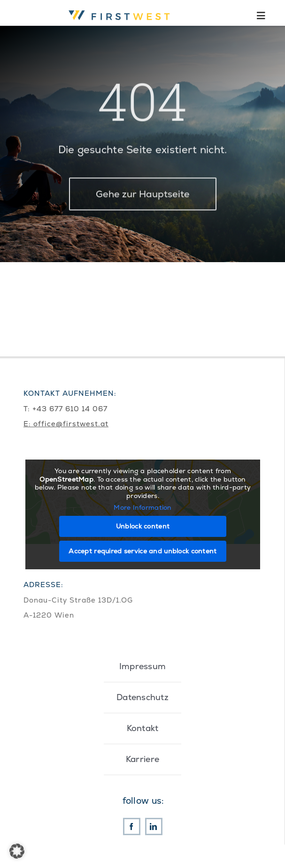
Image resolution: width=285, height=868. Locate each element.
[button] (17, 851)
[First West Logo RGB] (121, 9)
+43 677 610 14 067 (70, 409)
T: (28, 409)
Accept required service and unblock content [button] (142, 551)
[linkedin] (154, 826)
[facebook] (132, 826)
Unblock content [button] (142, 526)
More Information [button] (143, 508)
